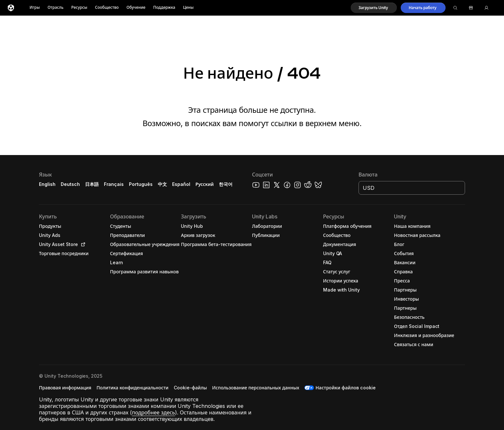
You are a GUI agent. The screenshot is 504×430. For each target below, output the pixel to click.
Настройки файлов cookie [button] (345, 388)
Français (114, 184)
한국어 (226, 184)
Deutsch (70, 184)
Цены (189, 8)
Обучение (136, 8)
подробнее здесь (153, 412)
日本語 (92, 184)
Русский (205, 184)
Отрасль (55, 8)
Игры (35, 8)
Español (181, 184)
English (47, 184)
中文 (162, 184)
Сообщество (107, 8)
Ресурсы (79, 8)
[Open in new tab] (82, 244)
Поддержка (164, 8)
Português (141, 184)
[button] (374, 8)
